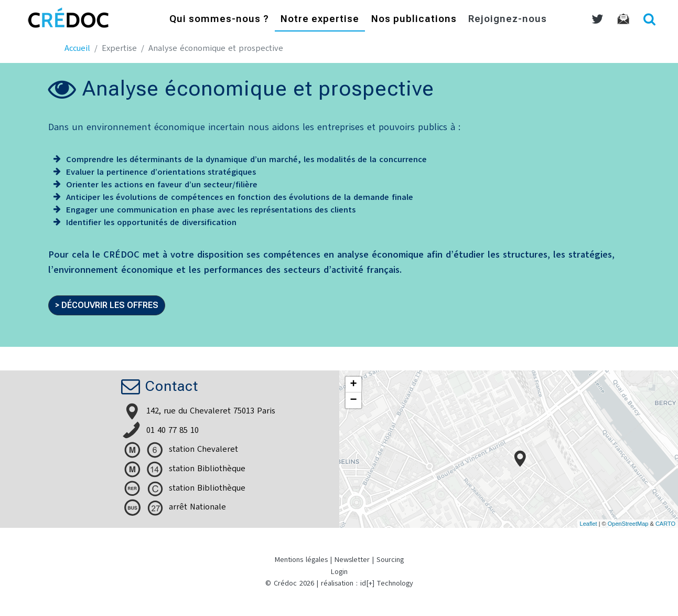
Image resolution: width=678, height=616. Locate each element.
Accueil (77, 48)
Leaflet (589, 524)
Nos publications (414, 20)
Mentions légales (301, 560)
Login (339, 572)
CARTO (665, 524)
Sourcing (390, 560)
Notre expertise (320, 20)
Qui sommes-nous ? (219, 20)
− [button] (353, 400)
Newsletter (352, 560)
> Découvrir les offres (107, 305)
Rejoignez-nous (508, 20)
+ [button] (353, 385)
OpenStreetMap (628, 524)
